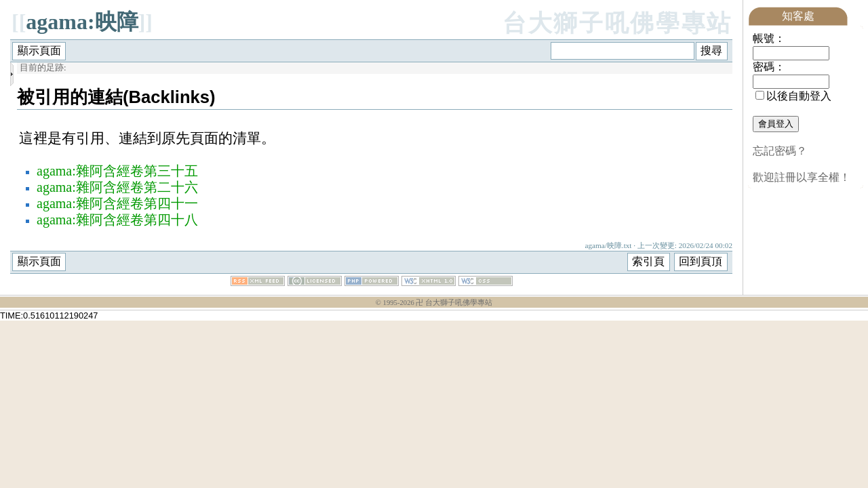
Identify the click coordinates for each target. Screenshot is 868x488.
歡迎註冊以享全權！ (802, 177)
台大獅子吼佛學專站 (617, 23)
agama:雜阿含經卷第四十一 (117, 203)
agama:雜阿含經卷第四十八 (117, 220)
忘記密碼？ (780, 151)
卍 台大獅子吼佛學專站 (454, 303)
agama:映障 (82, 22)
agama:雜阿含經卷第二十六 (117, 187)
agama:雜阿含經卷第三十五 (117, 171)
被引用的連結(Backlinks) (116, 97)
